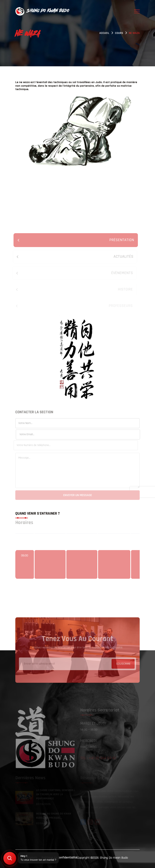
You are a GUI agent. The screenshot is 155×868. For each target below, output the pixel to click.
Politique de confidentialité (59, 857)
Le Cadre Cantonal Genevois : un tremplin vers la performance (55, 795)
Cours (119, 33)
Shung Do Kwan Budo (114, 858)
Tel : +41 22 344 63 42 (98, 759)
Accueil (104, 33)
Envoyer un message (78, 496)
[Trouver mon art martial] (10, 858)
